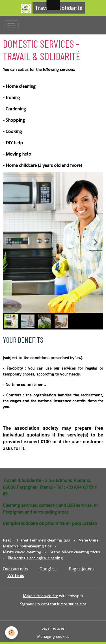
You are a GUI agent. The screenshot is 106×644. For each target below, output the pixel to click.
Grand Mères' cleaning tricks (75, 552)
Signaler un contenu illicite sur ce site (53, 604)
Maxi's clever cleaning (22, 552)
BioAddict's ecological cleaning (35, 558)
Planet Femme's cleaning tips (44, 540)
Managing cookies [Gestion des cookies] (53, 636)
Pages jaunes (82, 569)
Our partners (16, 569)
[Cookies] (11, 633)
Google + (48, 569)
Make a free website (40, 596)
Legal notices (53, 628)
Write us (16, 576)
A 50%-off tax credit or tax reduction (57, 352)
